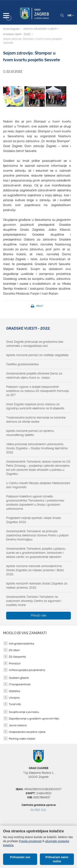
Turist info (15, 704)
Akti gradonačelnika (21, 644)
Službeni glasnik (19, 678)
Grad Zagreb (11, 29)
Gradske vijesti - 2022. (17, 34)
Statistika (14, 691)
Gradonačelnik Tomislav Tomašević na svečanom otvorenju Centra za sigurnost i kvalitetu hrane (34, 601)
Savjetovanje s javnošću (24, 712)
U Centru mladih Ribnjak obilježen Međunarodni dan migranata (38, 485)
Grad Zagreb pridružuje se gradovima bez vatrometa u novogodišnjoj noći (35, 344)
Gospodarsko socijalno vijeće (27, 732)
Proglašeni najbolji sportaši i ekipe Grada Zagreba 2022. (34, 520)
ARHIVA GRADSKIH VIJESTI (40, 29)
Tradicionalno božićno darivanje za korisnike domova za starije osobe (36, 420)
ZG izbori (14, 650)
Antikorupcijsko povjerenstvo (27, 670)
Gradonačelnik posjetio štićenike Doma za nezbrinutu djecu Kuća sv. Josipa (34, 376)
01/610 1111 (38, 810)
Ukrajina (14, 698)
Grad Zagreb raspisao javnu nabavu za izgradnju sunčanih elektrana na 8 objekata (35, 406)
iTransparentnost (20, 684)
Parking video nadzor (22, 739)
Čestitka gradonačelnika (22, 364)
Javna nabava (18, 725)
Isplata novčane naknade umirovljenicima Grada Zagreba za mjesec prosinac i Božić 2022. (35, 570)
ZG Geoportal (17, 657)
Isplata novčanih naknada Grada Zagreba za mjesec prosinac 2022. (37, 585)
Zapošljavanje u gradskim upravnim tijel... (34, 719)
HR (71, 15)
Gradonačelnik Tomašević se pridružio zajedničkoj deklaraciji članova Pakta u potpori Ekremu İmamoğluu (37, 535)
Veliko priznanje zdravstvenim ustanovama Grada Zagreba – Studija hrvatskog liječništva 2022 (37, 448)
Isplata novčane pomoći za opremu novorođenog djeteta (30, 433)
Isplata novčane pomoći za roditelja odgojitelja (37, 355)
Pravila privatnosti (30, 841)
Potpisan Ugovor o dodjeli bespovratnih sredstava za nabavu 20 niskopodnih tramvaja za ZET (38, 391)
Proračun (15, 663)
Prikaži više (38, 615)
